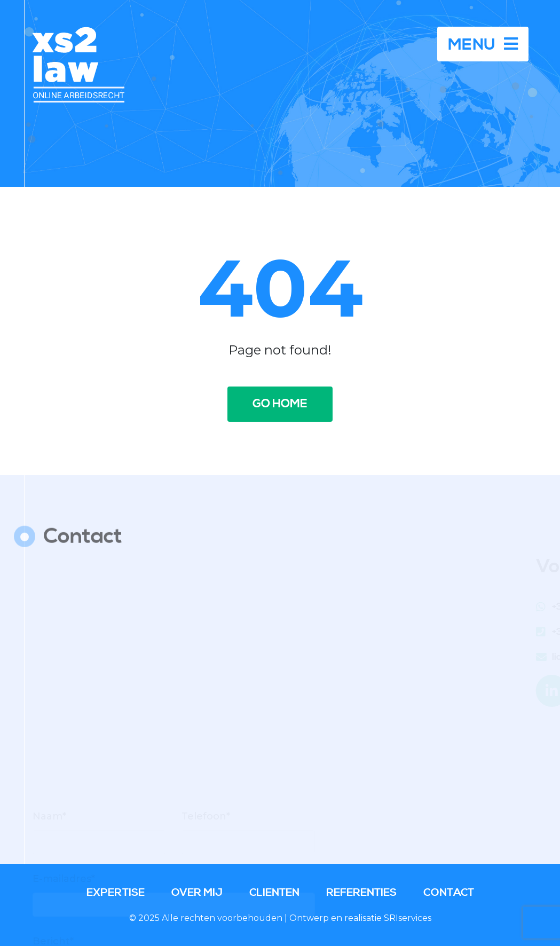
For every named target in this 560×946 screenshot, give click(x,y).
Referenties (361, 893)
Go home (280, 404)
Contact (449, 893)
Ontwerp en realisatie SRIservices (360, 918)
